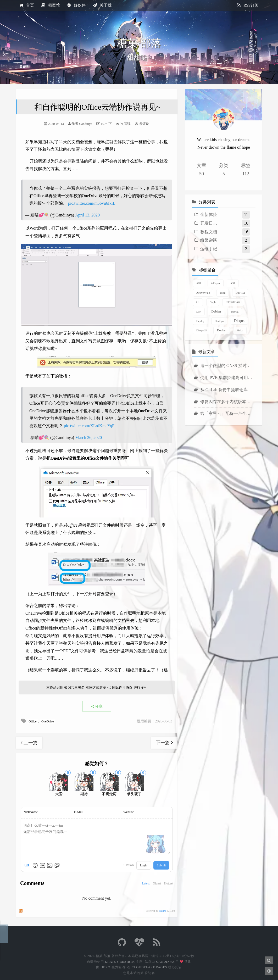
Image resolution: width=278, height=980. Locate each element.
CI (198, 302)
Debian (216, 311)
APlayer (216, 283)
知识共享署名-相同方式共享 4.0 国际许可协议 (98, 687)
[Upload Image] (50, 865)
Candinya (165, 962)
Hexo (105, 967)
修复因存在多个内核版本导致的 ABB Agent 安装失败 (224, 402)
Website (128, 812)
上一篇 (29, 743)
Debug (235, 311)
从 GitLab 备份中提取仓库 (221, 390)
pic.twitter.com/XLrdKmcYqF (89, 426)
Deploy (201, 321)
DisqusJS (202, 330)
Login (144, 865)
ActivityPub (203, 293)
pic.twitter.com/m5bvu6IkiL (92, 203)
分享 (97, 706)
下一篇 (164, 743)
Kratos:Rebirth (120, 962)
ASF (233, 283)
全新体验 (209, 215)
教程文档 (209, 232)
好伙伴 (76, 5)
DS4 (199, 311)
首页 (27, 5)
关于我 (102, 5)
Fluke (240, 330)
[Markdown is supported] (28, 865)
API (199, 283)
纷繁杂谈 (209, 240)
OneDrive (48, 721)
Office (33, 721)
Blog (223, 293)
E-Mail (79, 812)
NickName (31, 812)
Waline (163, 911)
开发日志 (209, 223)
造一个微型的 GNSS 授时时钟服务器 (224, 366)
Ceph (213, 302)
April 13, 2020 (87, 215)
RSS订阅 (248, 5)
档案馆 (51, 5)
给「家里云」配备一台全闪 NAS (224, 413)
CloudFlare (233, 302)
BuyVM (240, 293)
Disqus (239, 321)
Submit (161, 865)
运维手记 (209, 249)
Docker (222, 330)
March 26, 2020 (88, 438)
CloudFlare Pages (149, 967)
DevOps (219, 321)
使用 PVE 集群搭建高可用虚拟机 (224, 378)
